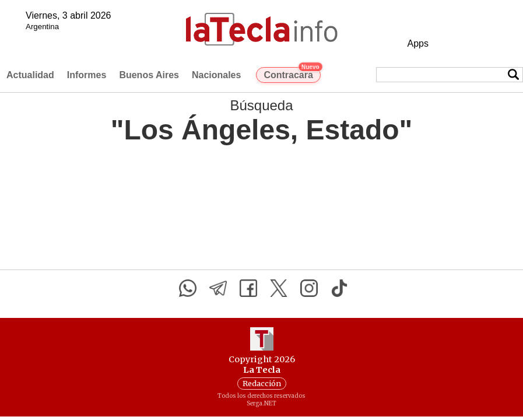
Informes (87, 75)
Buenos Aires (149, 75)
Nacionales (216, 75)
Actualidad (30, 75)
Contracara (292, 73)
